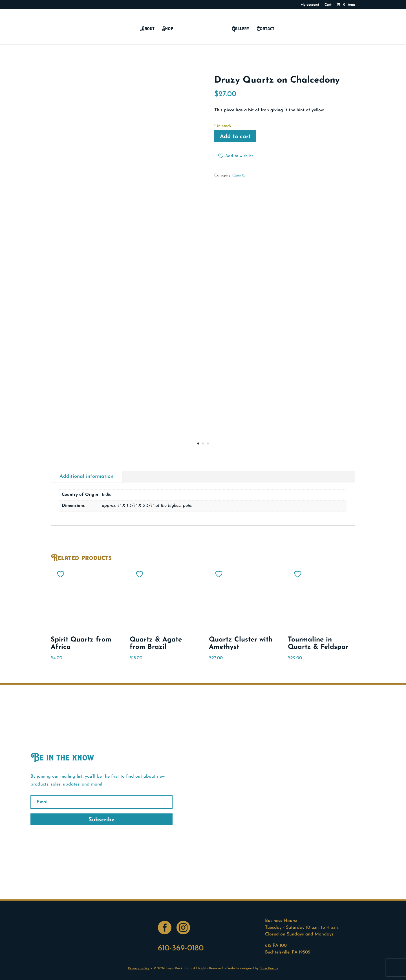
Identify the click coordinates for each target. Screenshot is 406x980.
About (149, 28)
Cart (328, 5)
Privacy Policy (139, 968)
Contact (264, 28)
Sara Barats (269, 968)
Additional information (86, 476)
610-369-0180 (181, 948)
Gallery (239, 28)
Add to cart (235, 137)
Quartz (239, 175)
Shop (169, 28)
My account (310, 5)
